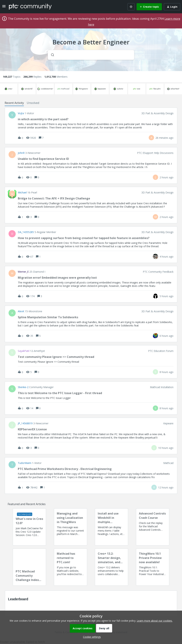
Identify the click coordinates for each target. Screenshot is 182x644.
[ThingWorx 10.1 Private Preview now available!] (153, 567)
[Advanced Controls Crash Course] (153, 527)
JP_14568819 (25, 423)
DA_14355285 (26, 232)
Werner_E (23, 272)
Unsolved (33, 103)
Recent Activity (14, 103)
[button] (91, 637)
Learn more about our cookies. (155, 621)
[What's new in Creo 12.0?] (29, 527)
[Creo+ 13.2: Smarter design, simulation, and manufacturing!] (111, 567)
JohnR (21, 153)
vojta (21, 113)
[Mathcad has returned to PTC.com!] (71, 567)
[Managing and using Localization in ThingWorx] (71, 527)
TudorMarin (25, 463)
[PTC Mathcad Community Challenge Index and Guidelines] (29, 567)
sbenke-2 (23, 387)
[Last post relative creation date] (164, 138)
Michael (22, 193)
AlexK (21, 311)
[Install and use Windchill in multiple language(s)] (111, 527)
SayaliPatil (24, 351)
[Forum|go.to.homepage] (30, 7)
